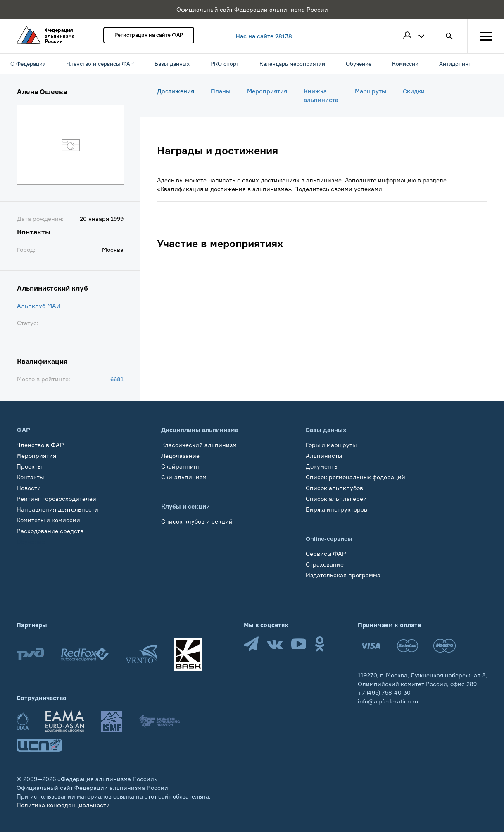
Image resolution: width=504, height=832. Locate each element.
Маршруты (371, 91)
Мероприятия (267, 91)
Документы (322, 466)
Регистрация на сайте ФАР (149, 35)
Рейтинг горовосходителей (56, 498)
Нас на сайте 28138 (264, 36)
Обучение (31, 542)
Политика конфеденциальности (63, 805)
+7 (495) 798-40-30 (384, 692)
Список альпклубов (334, 488)
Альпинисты (324, 455)
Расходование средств (50, 531)
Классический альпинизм (199, 445)
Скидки (414, 91)
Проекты (29, 466)
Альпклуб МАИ (39, 306)
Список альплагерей (336, 498)
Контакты (30, 477)
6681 (117, 379)
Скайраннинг (181, 466)
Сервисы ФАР (326, 553)
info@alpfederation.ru (388, 701)
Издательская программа (343, 575)
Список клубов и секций (197, 521)
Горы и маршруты (331, 445)
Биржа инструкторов (336, 509)
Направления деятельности (57, 509)
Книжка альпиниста (321, 96)
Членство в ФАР (40, 445)
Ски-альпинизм (184, 477)
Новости (29, 488)
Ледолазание (180, 455)
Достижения (176, 91)
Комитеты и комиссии (48, 520)
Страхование (325, 564)
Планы (221, 91)
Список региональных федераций (355, 477)
